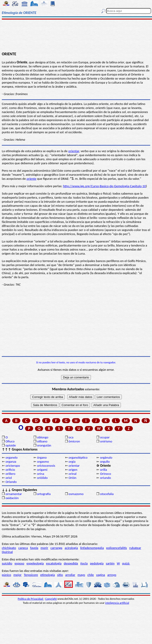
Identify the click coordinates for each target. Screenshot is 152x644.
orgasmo (43, 462)
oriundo (106, 478)
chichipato (9, 548)
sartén (110, 563)
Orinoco (106, 474)
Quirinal (7, 552)
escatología (54, 563)
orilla (104, 470)
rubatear (135, 548)
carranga (56, 548)
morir (44, 548)
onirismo (106, 441)
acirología (71, 548)
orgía (72, 462)
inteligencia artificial (117, 603)
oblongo (43, 437)
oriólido (42, 478)
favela (34, 548)
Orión (72, 478)
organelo (12, 457)
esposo (19, 563)
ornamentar (14, 494)
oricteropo (13, 466)
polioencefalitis (117, 548)
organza (11, 462)
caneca (23, 548)
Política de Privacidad (31, 599)
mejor (17, 575)
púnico (6, 575)
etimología (47, 575)
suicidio (7, 563)
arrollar (70, 575)
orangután (44, 445)
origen (73, 470)
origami (42, 470)
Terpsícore (31, 575)
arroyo (112, 575)
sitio (60, 575)
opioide (11, 445)
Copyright (51, 599)
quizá (126, 563)
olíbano (42, 441)
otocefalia (107, 494)
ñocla (84, 563)
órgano (42, 457)
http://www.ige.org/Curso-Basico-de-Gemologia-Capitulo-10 (105, 186)
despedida (71, 563)
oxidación (12, 498)
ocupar (105, 437)
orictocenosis (46, 466)
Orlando (11, 482)
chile (91, 575)
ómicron (74, 441)
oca (71, 437)
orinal (73, 474)
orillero (10, 474)
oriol (9, 478)
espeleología (35, 563)
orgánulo (106, 457)
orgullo (105, 462)
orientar (74, 151)
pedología (97, 563)
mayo (81, 575)
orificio (10, 470)
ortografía (44, 494)
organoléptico (78, 457)
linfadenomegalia (92, 548)
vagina (100, 575)
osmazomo (76, 494)
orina (41, 474)
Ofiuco (10, 441)
